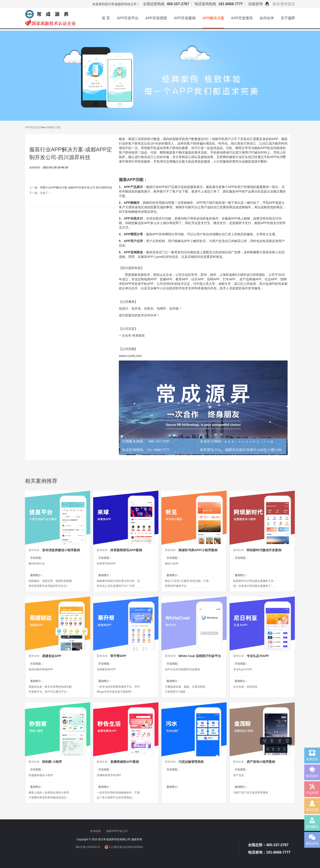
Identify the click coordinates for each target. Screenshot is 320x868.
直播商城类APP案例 (125, 762)
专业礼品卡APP (258, 656)
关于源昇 (288, 18)
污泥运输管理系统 (191, 762)
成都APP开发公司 (117, 831)
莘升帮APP (118, 656)
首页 (38, 127)
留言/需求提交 (284, 4)
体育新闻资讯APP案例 (126, 550)
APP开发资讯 (242, 18)
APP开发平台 (127, 18)
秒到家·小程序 (52, 762)
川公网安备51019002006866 (126, 847)
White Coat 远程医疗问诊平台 (200, 656)
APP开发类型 (156, 18)
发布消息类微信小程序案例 (61, 550)
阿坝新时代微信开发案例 (264, 550)
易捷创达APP (52, 656)
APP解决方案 (213, 18)
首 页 (106, 18)
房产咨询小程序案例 (261, 762)
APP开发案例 (185, 18)
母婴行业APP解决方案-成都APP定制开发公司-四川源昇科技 (76, 188)
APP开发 (30, 127)
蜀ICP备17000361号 (88, 847)
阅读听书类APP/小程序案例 (198, 550)
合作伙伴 (267, 18)
